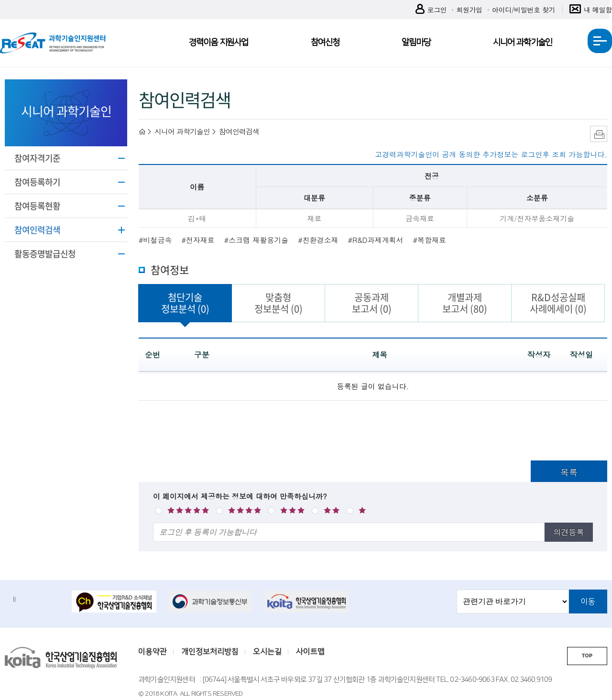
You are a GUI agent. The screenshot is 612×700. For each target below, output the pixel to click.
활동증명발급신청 (45, 254)
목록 (569, 472)
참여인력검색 (37, 230)
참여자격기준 (37, 158)
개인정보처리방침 (210, 652)
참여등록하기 (37, 182)
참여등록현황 (37, 206)
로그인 (431, 10)
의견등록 (568, 532)
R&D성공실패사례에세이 (558, 303)
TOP (587, 656)
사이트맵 (310, 652)
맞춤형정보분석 (279, 303)
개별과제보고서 (465, 303)
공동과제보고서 (372, 303)
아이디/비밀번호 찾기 (524, 10)
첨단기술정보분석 (185, 303)
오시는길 (267, 652)
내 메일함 (591, 10)
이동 (588, 602)
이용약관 (153, 652)
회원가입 (469, 10)
